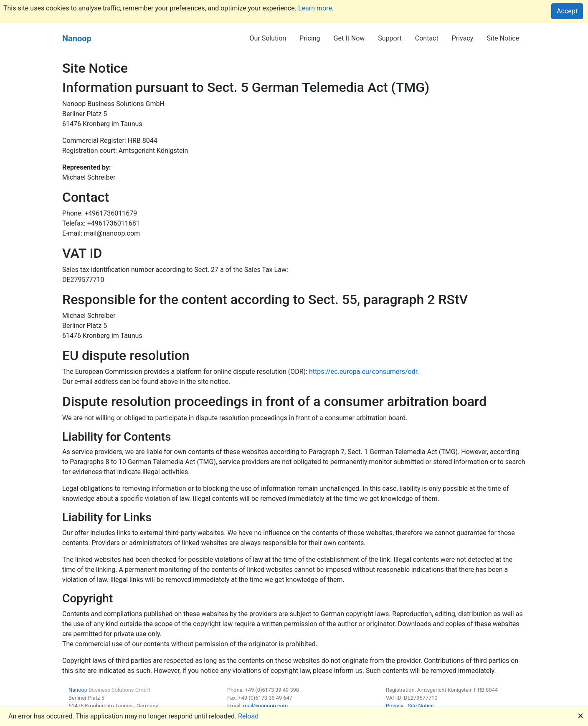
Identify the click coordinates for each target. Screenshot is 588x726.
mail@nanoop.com (265, 706)
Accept (567, 11)
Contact (427, 38)
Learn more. (316, 8)
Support (390, 38)
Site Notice (503, 38)
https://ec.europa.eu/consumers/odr (363, 372)
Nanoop (77, 38)
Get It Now (349, 38)
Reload (248, 716)
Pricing (310, 38)
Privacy (463, 38)
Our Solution (268, 38)
